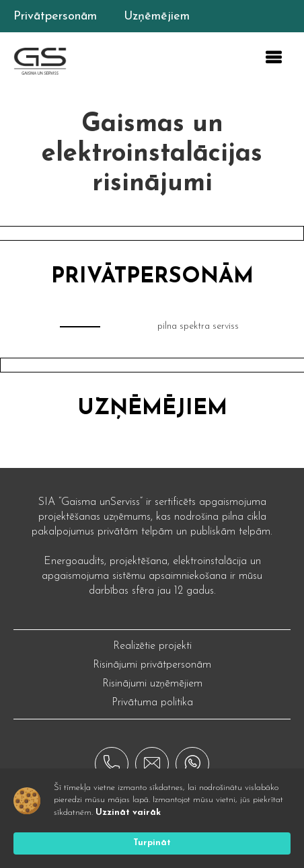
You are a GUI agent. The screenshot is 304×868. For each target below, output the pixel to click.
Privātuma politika (152, 703)
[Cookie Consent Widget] (152, 818)
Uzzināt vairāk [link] (128, 813)
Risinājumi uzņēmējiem (152, 684)
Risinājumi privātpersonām (152, 665)
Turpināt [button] (152, 843)
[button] (273, 58)
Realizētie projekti (152, 646)
